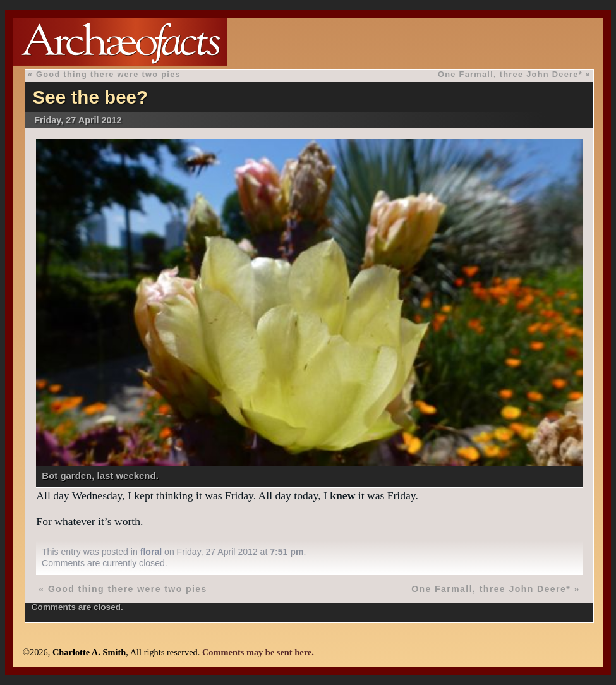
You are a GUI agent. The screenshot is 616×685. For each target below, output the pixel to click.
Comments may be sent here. (258, 652)
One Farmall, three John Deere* (510, 74)
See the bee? (91, 97)
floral (151, 552)
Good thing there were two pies (108, 74)
